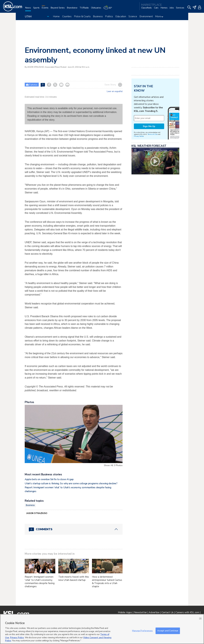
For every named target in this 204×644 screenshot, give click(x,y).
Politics (109, 16)
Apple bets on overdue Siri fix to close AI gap (49, 479)
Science (133, 16)
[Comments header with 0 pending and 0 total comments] (74, 529)
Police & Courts (82, 16)
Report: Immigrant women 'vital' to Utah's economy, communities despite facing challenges (40, 582)
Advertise (154, 612)
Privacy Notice (139, 136)
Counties (67, 16)
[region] (102, 629)
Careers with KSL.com (187, 612)
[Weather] (109, 9)
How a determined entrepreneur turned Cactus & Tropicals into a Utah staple (107, 582)
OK (200, 618)
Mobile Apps (125, 612)
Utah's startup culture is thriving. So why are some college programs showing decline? (71, 483)
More (159, 16)
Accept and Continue (168, 631)
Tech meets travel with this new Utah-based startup (74, 578)
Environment (146, 16)
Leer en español (115, 91)
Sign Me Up (149, 126)
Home (56, 16)
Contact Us (168, 612)
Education (121, 16)
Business (98, 16)
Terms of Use (152, 134)
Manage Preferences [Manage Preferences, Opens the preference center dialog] (142, 631)
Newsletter (140, 612)
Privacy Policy (17, 638)
